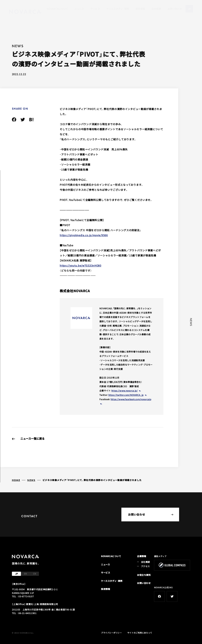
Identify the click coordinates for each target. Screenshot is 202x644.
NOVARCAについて (57, 9)
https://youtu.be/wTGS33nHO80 (81, 265)
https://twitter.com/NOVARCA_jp (126, 395)
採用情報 (140, 9)
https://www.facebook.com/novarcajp (131, 399)
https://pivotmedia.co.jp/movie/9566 (84, 235)
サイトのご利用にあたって (140, 633)
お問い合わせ (175, 9)
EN (25, 574)
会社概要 (156, 9)
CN (35, 574)
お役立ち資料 (144, 575)
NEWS (31, 480)
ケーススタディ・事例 (118, 9)
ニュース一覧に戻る (32, 439)
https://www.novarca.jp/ (125, 391)
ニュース (79, 9)
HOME (16, 480)
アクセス (145, 566)
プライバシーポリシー (111, 633)
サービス (95, 9)
